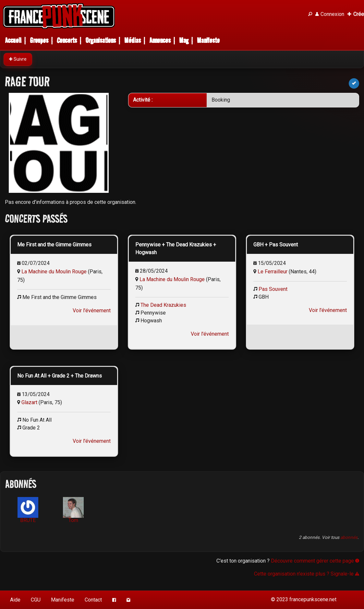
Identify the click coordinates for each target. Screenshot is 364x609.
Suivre (18, 59)
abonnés (349, 537)
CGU (36, 600)
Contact (93, 600)
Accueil (13, 40)
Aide (15, 600)
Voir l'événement (92, 311)
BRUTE (28, 510)
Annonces (160, 40)
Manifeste (208, 40)
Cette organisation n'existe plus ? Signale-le (307, 574)
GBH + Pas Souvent (276, 245)
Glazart (29, 402)
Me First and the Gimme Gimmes (54, 245)
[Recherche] (310, 14)
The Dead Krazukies (163, 305)
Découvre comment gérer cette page (315, 561)
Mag (184, 40)
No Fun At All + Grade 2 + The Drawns (60, 376)
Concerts (67, 40)
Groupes (39, 40)
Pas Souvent (273, 289)
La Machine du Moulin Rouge (54, 272)
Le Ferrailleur (273, 272)
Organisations (101, 40)
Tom (73, 510)
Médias (133, 40)
